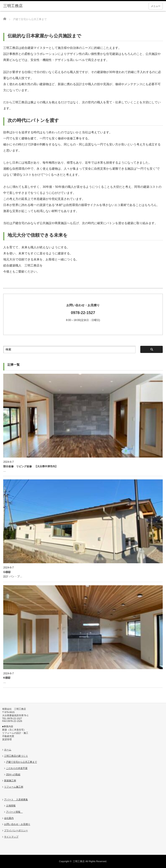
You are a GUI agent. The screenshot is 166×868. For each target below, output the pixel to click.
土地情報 (11, 806)
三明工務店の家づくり (16, 756)
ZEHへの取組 (13, 774)
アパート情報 (14, 812)
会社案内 (9, 818)
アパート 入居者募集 (16, 799)
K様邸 (7, 678)
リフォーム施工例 (14, 787)
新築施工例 (10, 780)
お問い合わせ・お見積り (17, 824)
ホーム (8, 750)
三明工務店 (79, 861)
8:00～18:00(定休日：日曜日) (83, 312)
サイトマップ (11, 837)
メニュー (156, 6)
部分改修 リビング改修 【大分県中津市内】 (30, 466)
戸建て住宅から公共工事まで (22, 762)
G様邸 (7, 572)
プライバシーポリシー (16, 830)
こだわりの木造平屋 (17, 768)
